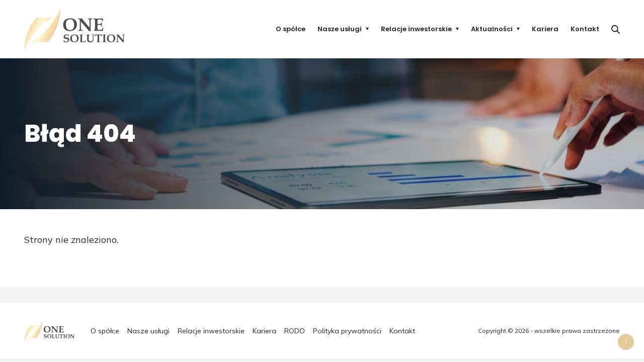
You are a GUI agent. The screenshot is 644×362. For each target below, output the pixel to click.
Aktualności (492, 29)
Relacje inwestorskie (416, 29)
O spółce (291, 29)
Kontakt (585, 29)
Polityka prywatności (347, 331)
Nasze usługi (340, 29)
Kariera (545, 29)
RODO (295, 331)
